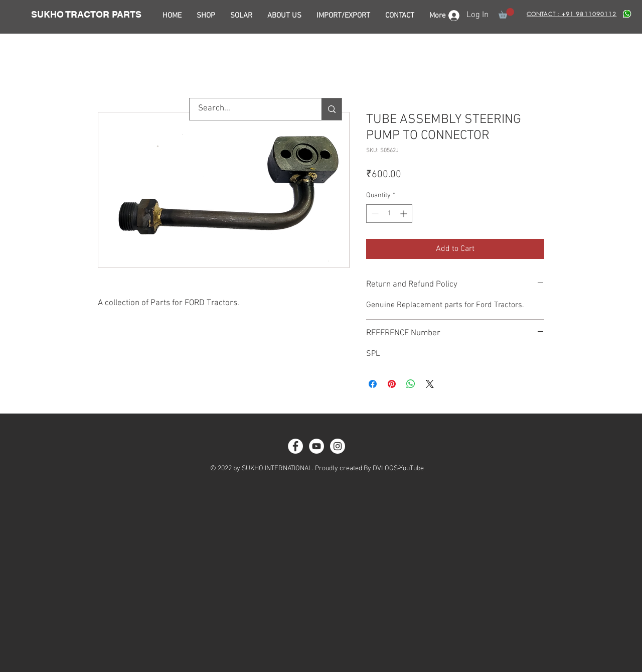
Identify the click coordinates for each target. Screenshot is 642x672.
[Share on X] (430, 384)
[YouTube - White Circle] (316, 446)
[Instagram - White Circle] (338, 446)
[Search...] (249, 109)
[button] (506, 13)
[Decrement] (374, 214)
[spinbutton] (389, 214)
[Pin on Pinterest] (392, 384)
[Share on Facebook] (373, 384)
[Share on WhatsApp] (411, 384)
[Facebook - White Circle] (295, 446)
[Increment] (405, 214)
